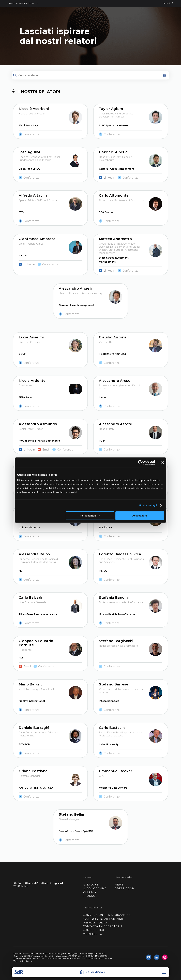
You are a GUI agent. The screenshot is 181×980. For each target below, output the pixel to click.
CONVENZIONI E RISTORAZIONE (107, 915)
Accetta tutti (140, 516)
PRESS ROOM (125, 889)
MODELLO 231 (93, 934)
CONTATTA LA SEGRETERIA (103, 926)
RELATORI (90, 892)
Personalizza (90, 516)
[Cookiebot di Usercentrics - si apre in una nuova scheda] (140, 462)
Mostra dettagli (148, 505)
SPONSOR (90, 896)
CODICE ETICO (94, 930)
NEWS (119, 885)
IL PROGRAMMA (95, 889)
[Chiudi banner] (163, 462)
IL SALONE (91, 885)
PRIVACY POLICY (95, 923)
